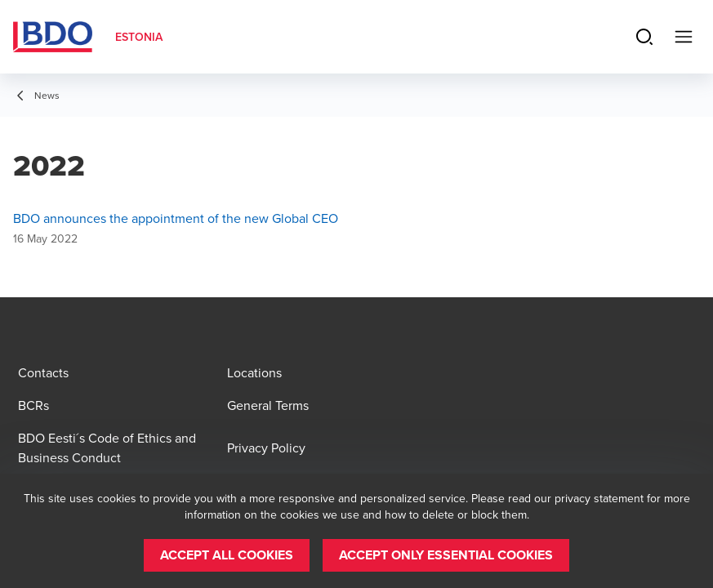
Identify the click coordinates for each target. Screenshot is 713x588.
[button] (227, 555)
